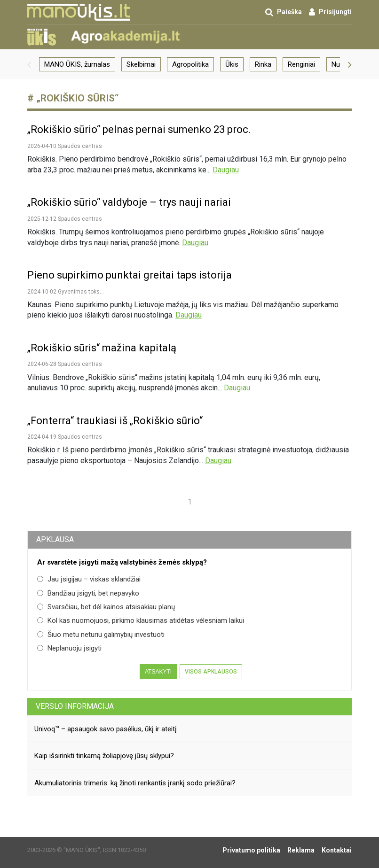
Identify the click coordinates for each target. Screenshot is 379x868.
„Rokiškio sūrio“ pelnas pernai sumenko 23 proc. (139, 129)
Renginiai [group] (301, 64)
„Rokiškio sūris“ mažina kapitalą (102, 348)
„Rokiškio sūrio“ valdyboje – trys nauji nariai (129, 202)
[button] (29, 64)
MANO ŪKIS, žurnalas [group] (77, 64)
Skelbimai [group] (141, 64)
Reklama (301, 850)
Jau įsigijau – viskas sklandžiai (89, 579)
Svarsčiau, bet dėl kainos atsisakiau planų (106, 607)
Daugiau (226, 170)
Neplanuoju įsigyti (69, 648)
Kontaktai (337, 850)
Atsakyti (158, 672)
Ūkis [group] (232, 64)
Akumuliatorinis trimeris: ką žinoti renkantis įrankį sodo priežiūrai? (135, 783)
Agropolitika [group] (190, 64)
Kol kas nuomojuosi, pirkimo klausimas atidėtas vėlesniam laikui (141, 620)
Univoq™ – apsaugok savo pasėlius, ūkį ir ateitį (106, 729)
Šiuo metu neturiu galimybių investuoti (101, 635)
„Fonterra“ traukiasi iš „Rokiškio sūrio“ (115, 421)
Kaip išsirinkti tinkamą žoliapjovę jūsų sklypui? (104, 756)
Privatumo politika (251, 850)
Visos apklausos (211, 672)
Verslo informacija (75, 706)
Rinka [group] (263, 64)
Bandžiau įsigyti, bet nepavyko (88, 593)
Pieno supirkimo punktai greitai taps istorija (130, 275)
